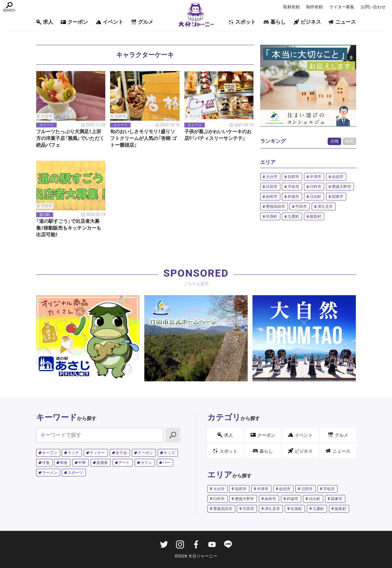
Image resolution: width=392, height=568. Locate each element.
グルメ (142, 22)
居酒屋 (102, 463)
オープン (50, 453)
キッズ (169, 453)
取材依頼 (292, 7)
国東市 (338, 197)
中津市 (316, 177)
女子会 (121, 453)
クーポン (74, 22)
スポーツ (75, 473)
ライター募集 (342, 7)
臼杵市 (316, 187)
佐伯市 (338, 177)
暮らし (275, 22)
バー (166, 463)
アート (124, 463)
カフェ (146, 463)
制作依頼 (315, 7)
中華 (82, 463)
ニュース (342, 22)
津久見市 (325, 207)
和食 (64, 463)
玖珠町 (272, 216)
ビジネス (307, 22)
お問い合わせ (373, 7)
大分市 (272, 177)
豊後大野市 (341, 187)
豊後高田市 (276, 207)
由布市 (272, 197)
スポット (242, 22)
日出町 (316, 197)
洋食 (46, 463)
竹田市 (301, 207)
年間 (349, 141)
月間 (334, 141)
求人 (45, 22)
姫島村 (316, 216)
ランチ (73, 453)
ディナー (97, 453)
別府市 (293, 177)
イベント (110, 22)
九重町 (293, 216)
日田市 (272, 187)
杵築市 (293, 197)
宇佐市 (293, 187)
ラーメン (50, 473)
